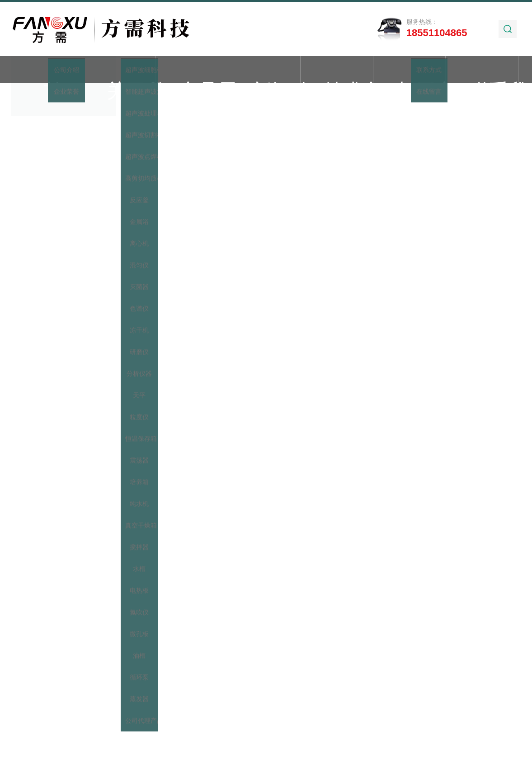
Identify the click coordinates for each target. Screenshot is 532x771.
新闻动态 (264, 70)
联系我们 (482, 70)
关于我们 (119, 70)
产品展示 (192, 70)
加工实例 (409, 70)
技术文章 (337, 70)
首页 (47, 70)
